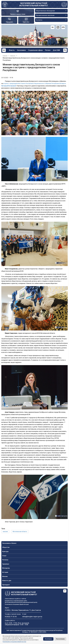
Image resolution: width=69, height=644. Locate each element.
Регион (48, 50)
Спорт (4, 556)
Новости (13, 56)
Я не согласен (60, 639)
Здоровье (6, 564)
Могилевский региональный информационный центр (21, 602)
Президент (6, 585)
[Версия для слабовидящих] (63, 27)
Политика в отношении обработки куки (17, 604)
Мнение (5, 576)
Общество (6, 547)
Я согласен (48, 639)
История (5, 572)
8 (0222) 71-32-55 (11, 617)
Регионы (5, 560)
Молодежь (6, 568)
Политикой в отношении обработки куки (14, 642)
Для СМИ (56, 50)
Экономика (21, 50)
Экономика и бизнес (9, 543)
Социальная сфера (35, 50)
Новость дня (7, 581)
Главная (5, 56)
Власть (12, 50)
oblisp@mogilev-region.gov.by (32, 617)
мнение (5, 532)
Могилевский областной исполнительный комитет (34, 4)
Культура (5, 551)
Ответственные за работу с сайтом (15, 599)
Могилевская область (20, 532)
